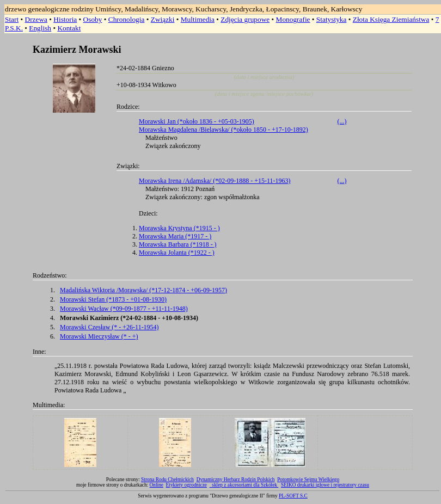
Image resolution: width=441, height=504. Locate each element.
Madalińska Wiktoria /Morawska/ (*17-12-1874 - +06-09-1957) (143, 290)
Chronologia (127, 19)
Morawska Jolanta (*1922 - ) (177, 253)
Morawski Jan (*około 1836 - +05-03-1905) (197, 121)
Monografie (293, 19)
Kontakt (69, 28)
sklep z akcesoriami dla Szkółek (245, 485)
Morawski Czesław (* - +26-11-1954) (109, 327)
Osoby (93, 19)
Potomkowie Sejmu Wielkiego (308, 480)
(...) (342, 121)
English (40, 28)
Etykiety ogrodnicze (186, 485)
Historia (65, 19)
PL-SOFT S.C (293, 496)
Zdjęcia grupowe (245, 19)
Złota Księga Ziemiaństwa (391, 19)
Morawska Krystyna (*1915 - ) (179, 228)
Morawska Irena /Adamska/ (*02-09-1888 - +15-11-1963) (215, 181)
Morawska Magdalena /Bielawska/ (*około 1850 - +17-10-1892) (223, 130)
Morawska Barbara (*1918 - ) (178, 244)
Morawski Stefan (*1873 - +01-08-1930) (113, 299)
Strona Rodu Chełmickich (167, 480)
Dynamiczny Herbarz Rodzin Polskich (236, 480)
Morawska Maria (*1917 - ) (175, 236)
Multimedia (198, 19)
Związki (163, 19)
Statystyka (332, 19)
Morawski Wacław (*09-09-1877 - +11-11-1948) (124, 309)
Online (157, 485)
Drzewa (36, 19)
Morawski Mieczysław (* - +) (99, 336)
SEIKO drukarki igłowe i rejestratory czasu (325, 485)
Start (12, 19)
